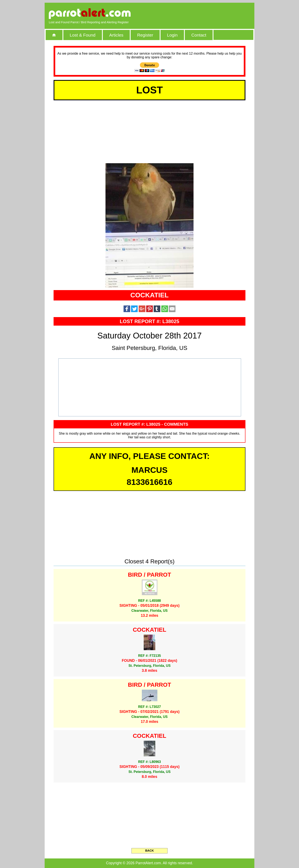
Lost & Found (83, 35)
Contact (199, 35)
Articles (116, 35)
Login (172, 35)
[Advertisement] (202, 13)
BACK (149, 851)
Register (145, 35)
